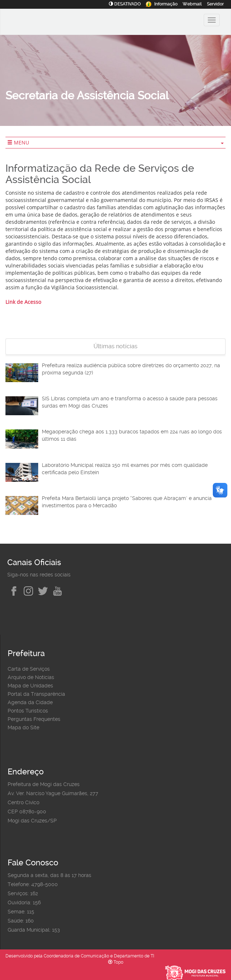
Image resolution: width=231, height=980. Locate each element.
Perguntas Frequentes (34, 719)
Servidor (215, 4)
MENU (115, 142)
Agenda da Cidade (30, 702)
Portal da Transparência (36, 694)
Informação (162, 4)
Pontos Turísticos (28, 711)
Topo (116, 962)
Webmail (192, 4)
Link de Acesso (23, 302)
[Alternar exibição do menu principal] (212, 20)
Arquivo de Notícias (31, 677)
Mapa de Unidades (30, 686)
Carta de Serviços (29, 669)
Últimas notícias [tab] (115, 346)
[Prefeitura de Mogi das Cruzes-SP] (53, 23)
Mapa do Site (23, 727)
